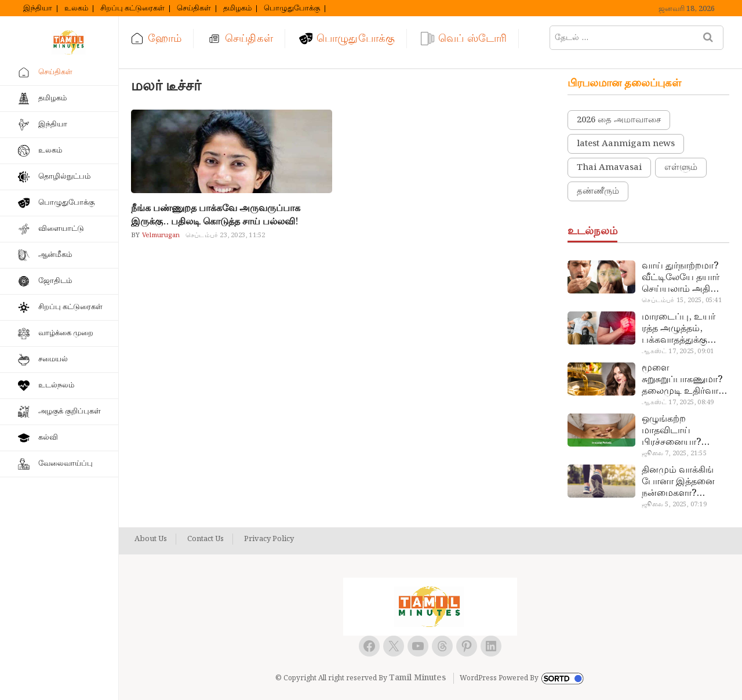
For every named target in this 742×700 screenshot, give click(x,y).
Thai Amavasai (609, 168)
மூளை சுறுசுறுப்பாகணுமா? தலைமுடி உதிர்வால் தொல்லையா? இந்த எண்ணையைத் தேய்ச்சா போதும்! (684, 380)
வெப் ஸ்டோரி (472, 39)
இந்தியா (38, 9)
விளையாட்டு (61, 229)
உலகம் (76, 9)
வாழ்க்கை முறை (66, 333)
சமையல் (53, 359)
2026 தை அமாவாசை (619, 120)
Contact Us (205, 539)
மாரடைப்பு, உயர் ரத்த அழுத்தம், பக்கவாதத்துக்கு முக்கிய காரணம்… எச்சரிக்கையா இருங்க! (680, 329)
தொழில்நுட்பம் (64, 177)
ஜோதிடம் (55, 281)
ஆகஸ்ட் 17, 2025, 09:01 (678, 351)
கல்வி (48, 438)
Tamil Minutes (417, 678)
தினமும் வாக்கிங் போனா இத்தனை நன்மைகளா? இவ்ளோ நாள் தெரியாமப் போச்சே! (685, 482)
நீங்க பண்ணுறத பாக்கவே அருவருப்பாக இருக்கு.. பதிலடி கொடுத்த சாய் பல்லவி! (216, 215)
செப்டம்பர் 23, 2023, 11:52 (225, 235)
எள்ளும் (681, 168)
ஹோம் (165, 39)
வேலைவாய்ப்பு (66, 464)
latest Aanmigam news (626, 144)
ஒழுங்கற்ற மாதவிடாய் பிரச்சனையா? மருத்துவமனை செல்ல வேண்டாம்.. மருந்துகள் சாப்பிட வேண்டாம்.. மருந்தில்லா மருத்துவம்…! (683, 431)
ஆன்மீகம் (55, 255)
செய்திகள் (194, 9)
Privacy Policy (269, 539)
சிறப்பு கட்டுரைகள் (132, 9)
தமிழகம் (237, 9)
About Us (151, 539)
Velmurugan (160, 235)
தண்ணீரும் (598, 191)
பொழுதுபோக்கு (292, 9)
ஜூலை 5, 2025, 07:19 (674, 505)
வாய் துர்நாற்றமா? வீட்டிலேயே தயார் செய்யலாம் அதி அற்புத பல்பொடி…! (684, 278)
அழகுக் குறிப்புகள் (70, 411)
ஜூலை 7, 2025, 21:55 (674, 454)
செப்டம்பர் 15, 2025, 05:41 (681, 300)
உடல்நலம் (56, 385)
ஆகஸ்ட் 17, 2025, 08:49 (678, 402)
